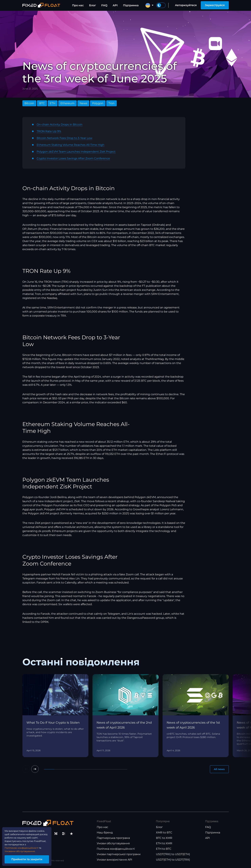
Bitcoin (29, 103)
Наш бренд (105, 833)
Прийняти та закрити (32, 858)
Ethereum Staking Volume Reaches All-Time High (71, 145)
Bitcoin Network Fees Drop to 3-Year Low (64, 138)
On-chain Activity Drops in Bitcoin (60, 124)
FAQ (104, 5)
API (115, 5)
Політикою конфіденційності (26, 846)
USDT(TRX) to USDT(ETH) (173, 854)
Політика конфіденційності (116, 849)
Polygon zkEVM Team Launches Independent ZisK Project (76, 152)
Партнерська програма (113, 838)
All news (219, 769)
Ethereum (67, 103)
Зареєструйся (215, 5)
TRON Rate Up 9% (49, 131)
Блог (92, 5)
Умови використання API (114, 860)
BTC (42, 103)
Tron (111, 103)
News (83, 103)
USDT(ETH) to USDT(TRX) (173, 860)
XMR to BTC (164, 833)
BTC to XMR (164, 838)
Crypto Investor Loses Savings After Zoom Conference (73, 158)
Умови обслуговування (113, 844)
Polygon (98, 103)
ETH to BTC (164, 849)
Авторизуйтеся (186, 5)
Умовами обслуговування (24, 850)
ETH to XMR (164, 844)
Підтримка (131, 5)
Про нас (78, 5)
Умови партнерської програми (119, 854)
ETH (53, 103)
